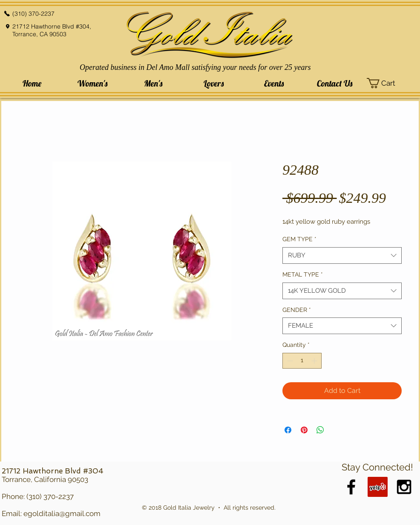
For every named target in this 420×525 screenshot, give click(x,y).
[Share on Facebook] (288, 430)
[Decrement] (289, 361)
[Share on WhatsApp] (320, 430)
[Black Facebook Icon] (351, 487)
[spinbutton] (302, 361)
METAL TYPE (303, 274)
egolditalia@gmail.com (62, 513)
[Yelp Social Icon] (378, 487)
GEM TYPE (299, 239)
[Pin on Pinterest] (304, 430)
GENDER (297, 310)
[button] (92, 83)
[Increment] (315, 361)
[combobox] (342, 255)
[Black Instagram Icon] (404, 487)
